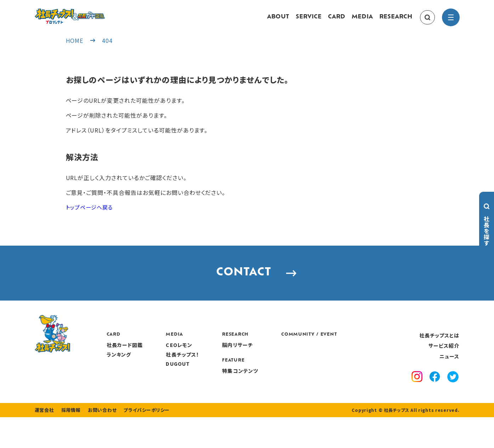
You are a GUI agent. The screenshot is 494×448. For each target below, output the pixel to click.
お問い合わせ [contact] (98, 441)
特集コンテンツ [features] (283, 388)
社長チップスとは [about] (439, 352)
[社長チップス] (91, 13)
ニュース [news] (449, 373)
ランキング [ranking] (162, 371)
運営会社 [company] (44, 441)
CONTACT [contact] (247, 285)
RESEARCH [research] (396, 21)
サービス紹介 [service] (444, 363)
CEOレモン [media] (222, 362)
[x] (453, 395)
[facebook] (435, 395)
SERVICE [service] (309, 21)
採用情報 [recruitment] (69, 441)
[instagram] (417, 395)
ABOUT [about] (278, 21)
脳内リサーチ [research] (281, 362)
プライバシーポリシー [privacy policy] (140, 441)
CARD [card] (337, 21)
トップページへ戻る (91, 214)
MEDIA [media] (362, 21)
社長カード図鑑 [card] (168, 362)
